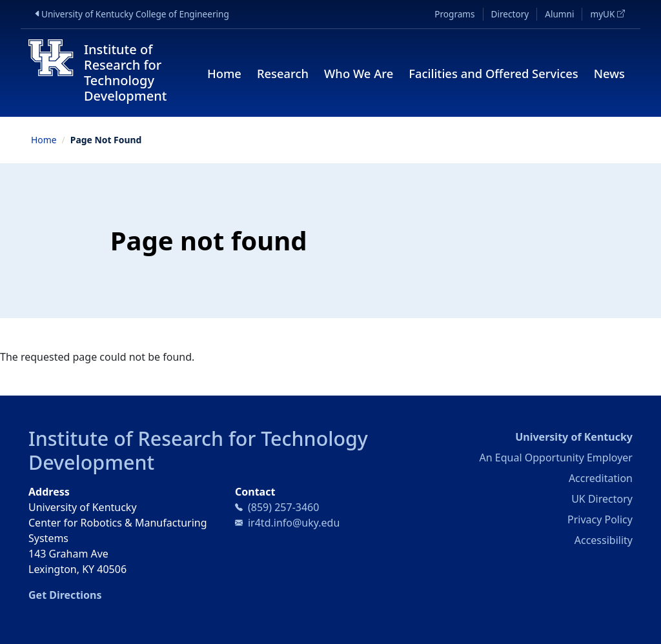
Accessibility (604, 540)
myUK (611, 14)
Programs (454, 14)
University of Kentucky (574, 436)
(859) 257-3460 (283, 507)
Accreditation (601, 478)
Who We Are (359, 73)
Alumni (559, 14)
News (609, 73)
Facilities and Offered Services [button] (493, 73)
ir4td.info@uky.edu (294, 523)
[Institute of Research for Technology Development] (109, 73)
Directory (510, 14)
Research (283, 73)
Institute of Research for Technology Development (198, 450)
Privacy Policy (600, 519)
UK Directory (602, 499)
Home (224, 73)
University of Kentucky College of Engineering (138, 14)
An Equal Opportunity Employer (556, 458)
